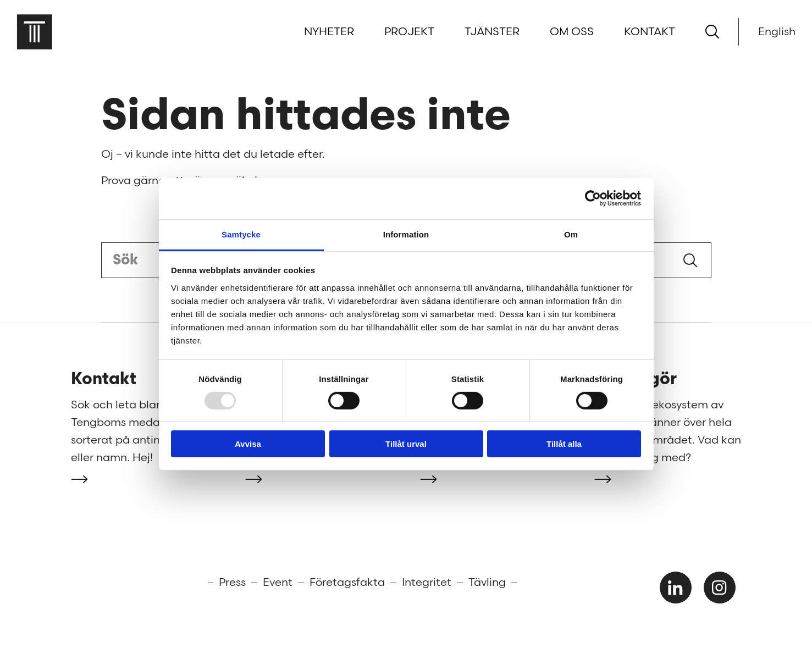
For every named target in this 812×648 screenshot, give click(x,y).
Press (232, 583)
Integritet (427, 583)
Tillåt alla (564, 444)
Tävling (487, 583)
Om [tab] (571, 234)
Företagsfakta (347, 583)
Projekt (409, 32)
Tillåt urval (406, 444)
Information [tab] (406, 234)
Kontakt (650, 32)
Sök (690, 260)
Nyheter (329, 32)
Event (278, 583)
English (777, 32)
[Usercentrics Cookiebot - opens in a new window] (593, 198)
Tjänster (492, 32)
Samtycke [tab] (241, 234)
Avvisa (248, 444)
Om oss (572, 32)
